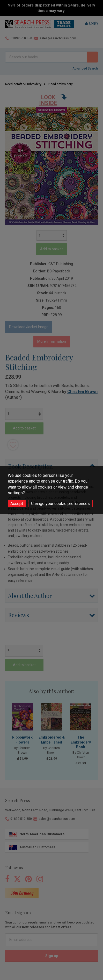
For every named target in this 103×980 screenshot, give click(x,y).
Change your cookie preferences (60, 504)
